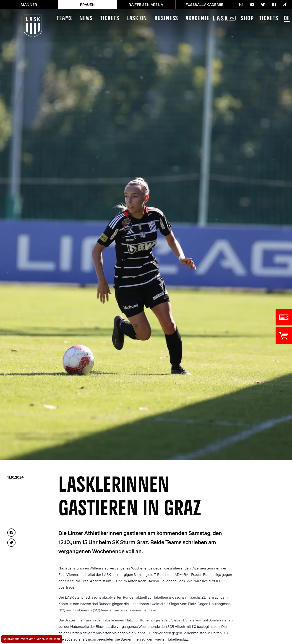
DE (287, 19)
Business (166, 19)
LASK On (137, 19)
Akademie (198, 19)
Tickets (110, 19)
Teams (64, 19)
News (86, 19)
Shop (247, 19)
